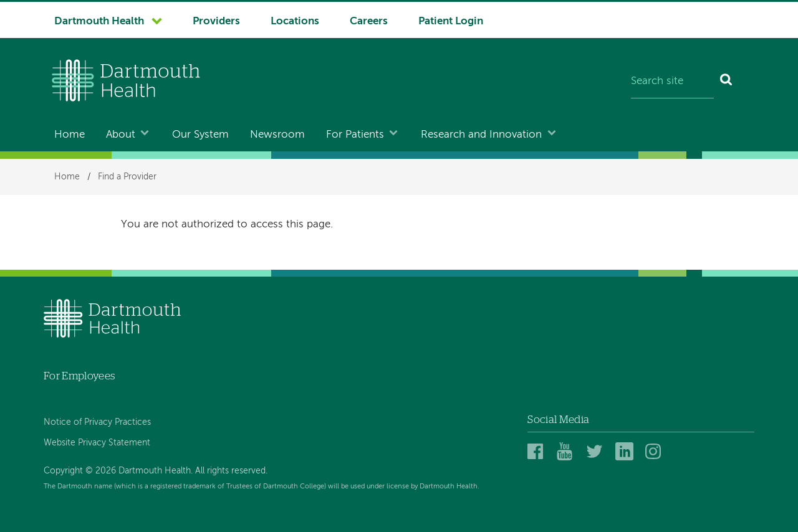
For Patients (355, 135)
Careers (369, 21)
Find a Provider (127, 177)
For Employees (79, 376)
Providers (216, 21)
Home (70, 135)
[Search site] (672, 82)
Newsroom (277, 135)
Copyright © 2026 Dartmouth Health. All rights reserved (155, 471)
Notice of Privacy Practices (97, 422)
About (121, 135)
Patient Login (451, 21)
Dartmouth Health (99, 21)
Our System (200, 135)
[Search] (727, 82)
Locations (295, 21)
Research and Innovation (481, 135)
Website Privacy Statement (97, 443)
